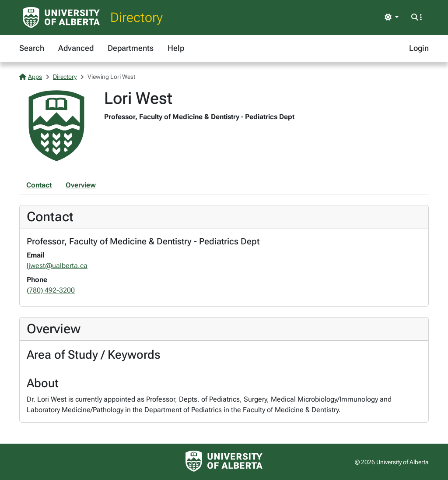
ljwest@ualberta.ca (57, 266)
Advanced (76, 48)
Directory (136, 17)
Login (419, 48)
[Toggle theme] (392, 18)
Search (32, 48)
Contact (39, 185)
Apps (31, 77)
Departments (131, 48)
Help (176, 48)
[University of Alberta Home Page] (61, 18)
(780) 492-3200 (51, 290)
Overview (81, 185)
